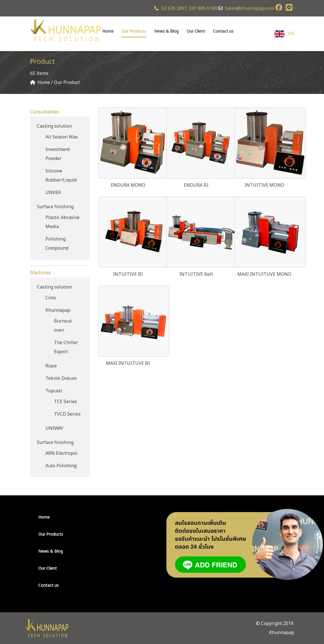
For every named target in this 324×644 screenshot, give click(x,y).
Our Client (196, 31)
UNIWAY (54, 428)
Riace (51, 366)
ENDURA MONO (128, 185)
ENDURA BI (196, 185)
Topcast (54, 391)
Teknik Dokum (61, 378)
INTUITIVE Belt (196, 274)
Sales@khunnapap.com (250, 9)
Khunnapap (58, 310)
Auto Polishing (61, 466)
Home (108, 31)
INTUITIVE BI (128, 274)
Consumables (45, 112)
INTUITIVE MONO (264, 185)
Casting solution (54, 126)
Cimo (51, 298)
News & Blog (166, 31)
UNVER (53, 193)
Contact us (223, 31)
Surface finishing (55, 207)
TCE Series (65, 402)
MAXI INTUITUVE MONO (264, 274)
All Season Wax (62, 137)
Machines (40, 273)
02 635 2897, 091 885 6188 (186, 9)
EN (284, 34)
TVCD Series (67, 414)
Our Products (134, 31)
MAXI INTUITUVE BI (128, 363)
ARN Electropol (61, 453)
